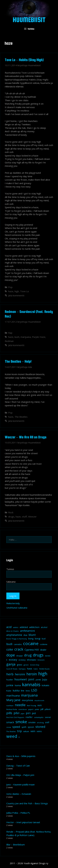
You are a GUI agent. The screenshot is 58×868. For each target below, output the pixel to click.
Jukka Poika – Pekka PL (18, 813)
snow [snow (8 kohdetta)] (9, 727)
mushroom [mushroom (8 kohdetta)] (39, 700)
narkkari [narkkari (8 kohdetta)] (10, 705)
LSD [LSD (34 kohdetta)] (34, 690)
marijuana (26, 337)
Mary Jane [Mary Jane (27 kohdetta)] (13, 700)
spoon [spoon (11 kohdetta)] (31, 727)
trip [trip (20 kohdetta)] (19, 731)
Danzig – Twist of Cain (18, 766)
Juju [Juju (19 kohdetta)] (45, 679)
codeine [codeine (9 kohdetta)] (44, 644)
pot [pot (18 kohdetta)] (34, 713)
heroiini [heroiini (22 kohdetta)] (20, 674)
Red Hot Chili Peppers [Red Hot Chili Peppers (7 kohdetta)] (15, 717)
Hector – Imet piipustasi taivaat (23, 822)
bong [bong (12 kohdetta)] (31, 639)
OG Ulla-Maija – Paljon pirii (20, 775)
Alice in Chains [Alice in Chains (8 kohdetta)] (13, 631)
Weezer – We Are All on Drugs (26, 437)
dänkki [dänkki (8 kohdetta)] (48, 656)
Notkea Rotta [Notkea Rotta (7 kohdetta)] (12, 709)
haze (11, 291)
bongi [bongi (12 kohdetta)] (38, 639)
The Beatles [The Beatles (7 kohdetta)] (11, 731)
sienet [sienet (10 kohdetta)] (48, 717)
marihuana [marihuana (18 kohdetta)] (13, 695)
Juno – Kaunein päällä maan (20, 784)
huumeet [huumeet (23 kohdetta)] (21, 679)
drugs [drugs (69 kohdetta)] (38, 655)
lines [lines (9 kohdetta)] (28, 691)
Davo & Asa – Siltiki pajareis (21, 756)
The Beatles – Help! (18, 361)
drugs (11, 517)
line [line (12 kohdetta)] (23, 691)
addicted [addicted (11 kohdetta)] (24, 627)
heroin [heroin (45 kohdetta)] (32, 674)
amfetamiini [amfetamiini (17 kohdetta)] (28, 631)
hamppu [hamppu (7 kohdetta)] (22, 669)
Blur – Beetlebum (16, 845)
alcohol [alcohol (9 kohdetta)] (44, 627)
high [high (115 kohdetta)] (43, 674)
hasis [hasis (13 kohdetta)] (30, 669)
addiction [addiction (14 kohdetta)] (34, 627)
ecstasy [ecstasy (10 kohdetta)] (22, 660)
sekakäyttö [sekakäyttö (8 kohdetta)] (39, 717)
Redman (9, 341)
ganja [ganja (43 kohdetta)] (11, 664)
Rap (10, 333)
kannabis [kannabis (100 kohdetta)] (31, 685)
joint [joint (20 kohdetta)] (31, 679)
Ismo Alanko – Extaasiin (19, 794)
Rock (11, 512)
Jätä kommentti (16, 295)
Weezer (32, 517)
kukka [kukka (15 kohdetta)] (16, 690)
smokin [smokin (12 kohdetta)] (32, 722)
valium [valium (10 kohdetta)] (26, 731)
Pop (10, 287)
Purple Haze (39, 337)
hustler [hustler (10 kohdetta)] (10, 680)
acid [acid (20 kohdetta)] (9, 627)
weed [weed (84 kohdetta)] (12, 736)
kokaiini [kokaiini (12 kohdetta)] (45, 685)
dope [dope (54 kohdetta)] (11, 655)
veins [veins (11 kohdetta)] (39, 731)
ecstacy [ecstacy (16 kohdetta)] (13, 660)
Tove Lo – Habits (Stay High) (24, 60)
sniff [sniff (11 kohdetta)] (47, 722)
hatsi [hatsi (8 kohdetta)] (36, 669)
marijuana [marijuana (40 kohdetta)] (29, 695)
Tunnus (10, 569)
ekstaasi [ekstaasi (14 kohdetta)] (32, 660)
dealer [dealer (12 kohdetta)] (43, 650)
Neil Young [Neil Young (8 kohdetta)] (31, 705)
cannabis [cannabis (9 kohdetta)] (18, 644)
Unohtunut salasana (17, 608)
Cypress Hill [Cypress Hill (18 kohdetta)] (32, 650)
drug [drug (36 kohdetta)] (28, 655)
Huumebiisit (29, 20)
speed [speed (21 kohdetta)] (16, 727)
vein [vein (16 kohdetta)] (33, 731)
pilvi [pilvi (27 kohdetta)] (16, 713)
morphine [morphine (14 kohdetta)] (27, 700)
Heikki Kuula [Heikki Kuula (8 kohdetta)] (44, 669)
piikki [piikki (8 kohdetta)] (37, 709)
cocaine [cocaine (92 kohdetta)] (31, 643)
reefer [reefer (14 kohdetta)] (29, 717)
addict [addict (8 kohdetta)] (16, 627)
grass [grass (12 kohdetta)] (20, 665)
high (17, 291)
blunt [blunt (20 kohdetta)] (32, 635)
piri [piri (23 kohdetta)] (28, 713)
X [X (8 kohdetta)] (19, 737)
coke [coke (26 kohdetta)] (10, 649)
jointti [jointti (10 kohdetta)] (38, 680)
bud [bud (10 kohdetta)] (44, 639)
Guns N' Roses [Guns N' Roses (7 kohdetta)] (12, 669)
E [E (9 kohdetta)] (7, 660)
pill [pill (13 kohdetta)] (42, 709)
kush (17, 337)
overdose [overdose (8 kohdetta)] (23, 709)
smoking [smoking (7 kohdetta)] (40, 723)
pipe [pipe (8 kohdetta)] (23, 713)
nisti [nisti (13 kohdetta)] (40, 705)
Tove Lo (25, 291)
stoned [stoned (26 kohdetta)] (40, 727)
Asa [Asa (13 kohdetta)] (25, 635)
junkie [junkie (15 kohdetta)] (10, 685)
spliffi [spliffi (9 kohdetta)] (24, 727)
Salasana (11, 582)
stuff (24, 517)
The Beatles (21, 417)
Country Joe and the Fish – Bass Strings (27, 803)
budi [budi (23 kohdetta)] (9, 644)
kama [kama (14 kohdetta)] (18, 685)
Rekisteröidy (13, 603)
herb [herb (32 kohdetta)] (10, 674)
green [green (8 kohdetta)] (26, 665)
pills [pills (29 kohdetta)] (9, 713)
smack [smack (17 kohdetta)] (10, 722)
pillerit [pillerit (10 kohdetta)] (48, 709)
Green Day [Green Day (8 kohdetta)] (35, 665)
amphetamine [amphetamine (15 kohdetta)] (14, 635)
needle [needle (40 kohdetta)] (20, 705)
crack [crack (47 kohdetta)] (19, 649)
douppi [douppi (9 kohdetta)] (19, 656)
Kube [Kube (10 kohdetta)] (9, 691)
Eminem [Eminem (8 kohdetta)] (41, 660)
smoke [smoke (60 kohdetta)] (21, 722)
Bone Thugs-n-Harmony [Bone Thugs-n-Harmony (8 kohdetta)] (17, 639)
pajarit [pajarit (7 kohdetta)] (31, 709)
